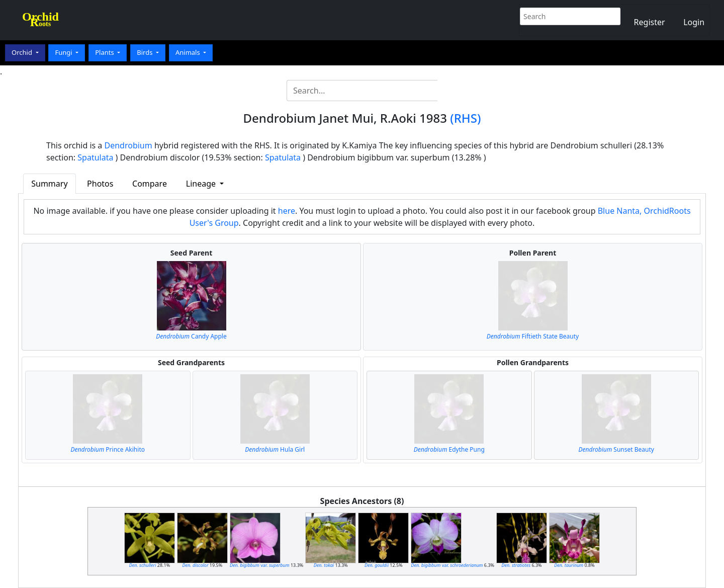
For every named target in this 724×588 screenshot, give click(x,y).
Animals (189, 52)
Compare (150, 184)
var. (260, 565)
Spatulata (95, 157)
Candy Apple (191, 336)
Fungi (64, 52)
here (287, 211)
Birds (146, 52)
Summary (49, 184)
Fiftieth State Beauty (533, 336)
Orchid (23, 52)
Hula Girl (275, 449)
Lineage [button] (202, 184)
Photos (100, 184)
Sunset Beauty (616, 449)
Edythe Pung (449, 449)
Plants (105, 52)
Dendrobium (128, 145)
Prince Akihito (108, 449)
